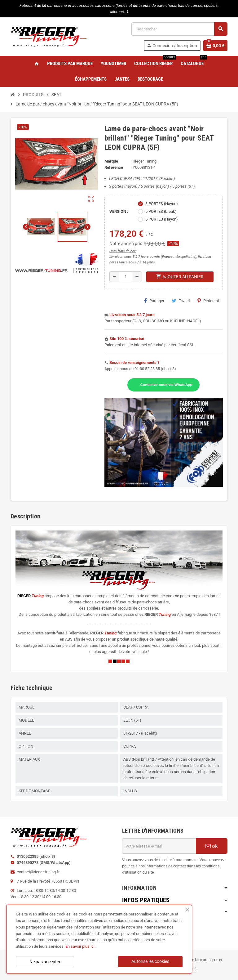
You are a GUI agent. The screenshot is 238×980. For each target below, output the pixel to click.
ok (212, 846)
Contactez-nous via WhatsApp (166, 385)
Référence (114, 167)
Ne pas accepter (45, 962)
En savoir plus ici (80, 946)
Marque (111, 161)
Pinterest (208, 301)
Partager (154, 301)
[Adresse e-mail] (159, 846)
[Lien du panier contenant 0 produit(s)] (215, 46)
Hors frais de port (123, 251)
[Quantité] (126, 277)
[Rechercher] (179, 29)
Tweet (181, 301)
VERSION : (119, 211)
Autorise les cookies (150, 961)
